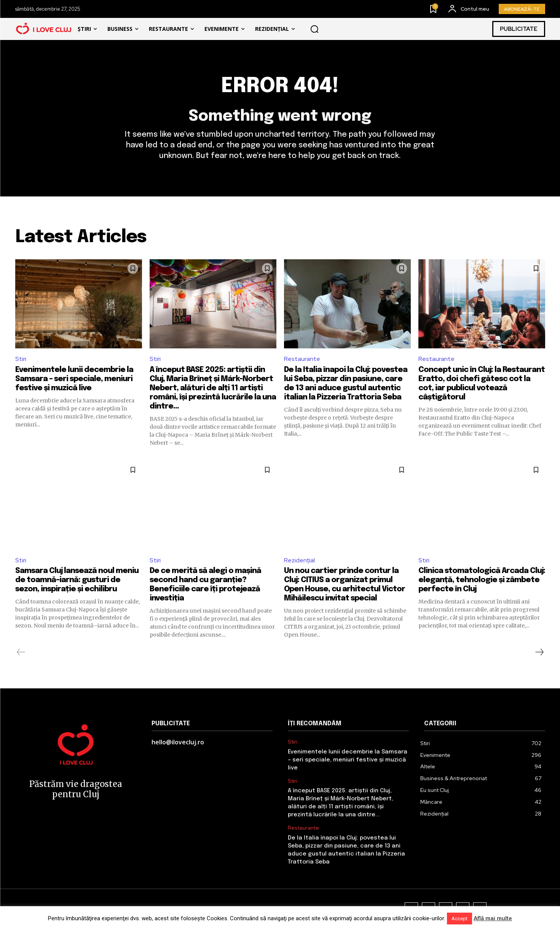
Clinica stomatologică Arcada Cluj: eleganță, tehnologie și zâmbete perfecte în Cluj (482, 580)
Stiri (21, 359)
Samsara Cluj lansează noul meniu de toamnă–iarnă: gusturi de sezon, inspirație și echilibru (77, 580)
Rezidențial (299, 560)
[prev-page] (21, 652)
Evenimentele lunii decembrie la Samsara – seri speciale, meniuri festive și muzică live (74, 379)
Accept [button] (459, 919)
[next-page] (539, 652)
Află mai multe (493, 918)
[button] (315, 29)
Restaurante (302, 359)
